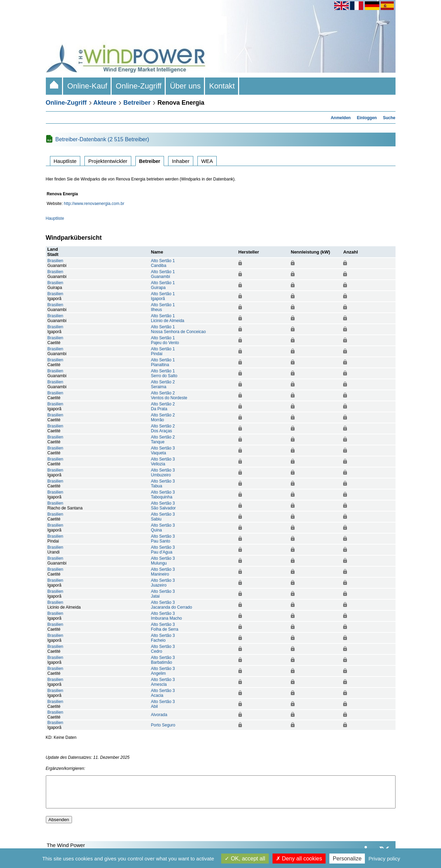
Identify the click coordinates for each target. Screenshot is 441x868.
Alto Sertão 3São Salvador (163, 506)
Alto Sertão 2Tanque (163, 440)
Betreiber (137, 103)
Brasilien (55, 261)
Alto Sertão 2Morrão (163, 417)
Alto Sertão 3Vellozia (163, 462)
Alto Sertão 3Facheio (163, 638)
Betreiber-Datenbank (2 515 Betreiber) (102, 139)
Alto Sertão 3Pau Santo (163, 539)
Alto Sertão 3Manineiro (163, 572)
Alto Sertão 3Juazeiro (163, 583)
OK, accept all (245, 859)
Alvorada (159, 715)
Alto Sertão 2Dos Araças (163, 428)
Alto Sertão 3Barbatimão (163, 660)
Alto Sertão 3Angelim (163, 671)
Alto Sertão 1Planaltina (163, 362)
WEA (207, 161)
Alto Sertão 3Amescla (163, 682)
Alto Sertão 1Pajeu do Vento (165, 340)
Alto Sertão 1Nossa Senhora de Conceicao (178, 329)
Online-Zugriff (139, 86)
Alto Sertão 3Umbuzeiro (163, 473)
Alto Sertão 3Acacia (163, 693)
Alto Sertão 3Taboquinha (163, 495)
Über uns (185, 86)
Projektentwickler (108, 161)
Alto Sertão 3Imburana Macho (166, 616)
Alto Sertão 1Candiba (163, 263)
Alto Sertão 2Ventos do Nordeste (169, 395)
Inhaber (181, 161)
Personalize (347, 859)
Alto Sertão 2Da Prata (163, 406)
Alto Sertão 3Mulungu (163, 561)
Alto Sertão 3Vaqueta (163, 451)
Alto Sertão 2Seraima (163, 384)
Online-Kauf (87, 86)
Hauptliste (65, 161)
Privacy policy (384, 859)
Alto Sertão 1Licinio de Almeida (168, 318)
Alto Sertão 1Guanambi (163, 274)
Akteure (105, 103)
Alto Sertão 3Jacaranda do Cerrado (171, 605)
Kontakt (222, 86)
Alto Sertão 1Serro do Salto (164, 373)
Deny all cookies (299, 859)
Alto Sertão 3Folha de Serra (165, 627)
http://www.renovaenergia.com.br (94, 204)
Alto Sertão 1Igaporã (163, 296)
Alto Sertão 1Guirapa (163, 285)
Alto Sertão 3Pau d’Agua (163, 550)
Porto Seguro (163, 725)
